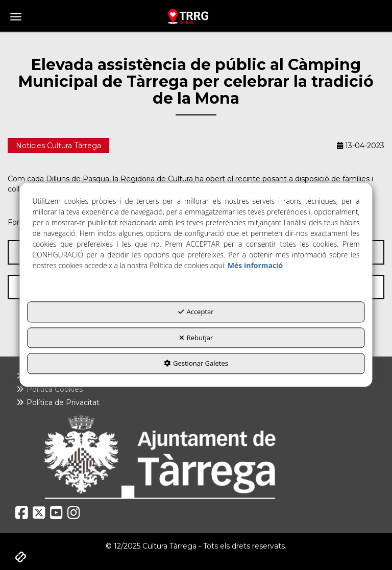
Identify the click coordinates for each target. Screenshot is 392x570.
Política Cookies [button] (49, 389)
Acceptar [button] (196, 312)
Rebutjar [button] (196, 338)
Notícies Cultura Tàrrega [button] (58, 146)
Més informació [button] (255, 266)
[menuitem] (196, 389)
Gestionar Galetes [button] (196, 364)
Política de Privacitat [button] (57, 402)
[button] (196, 16)
